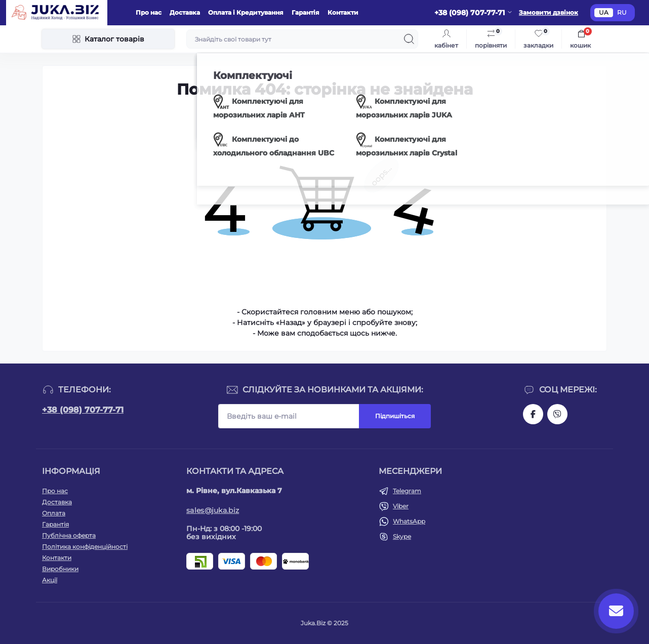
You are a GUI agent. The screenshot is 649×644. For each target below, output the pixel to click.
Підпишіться (395, 416)
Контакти (343, 12)
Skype (402, 536)
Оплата (54, 513)
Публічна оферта (69, 535)
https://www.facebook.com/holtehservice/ (533, 414)
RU (622, 12)
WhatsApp (409, 521)
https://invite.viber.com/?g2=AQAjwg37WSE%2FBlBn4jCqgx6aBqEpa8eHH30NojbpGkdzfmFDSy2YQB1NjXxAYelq (557, 414)
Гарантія (306, 12)
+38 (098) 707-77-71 (83, 410)
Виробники (60, 569)
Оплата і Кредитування (246, 12)
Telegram (407, 491)
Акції (50, 580)
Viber (401, 506)
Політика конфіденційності (85, 547)
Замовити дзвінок (549, 12)
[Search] (409, 39)
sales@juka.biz (213, 510)
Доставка (185, 12)
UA (604, 12)
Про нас (149, 12)
